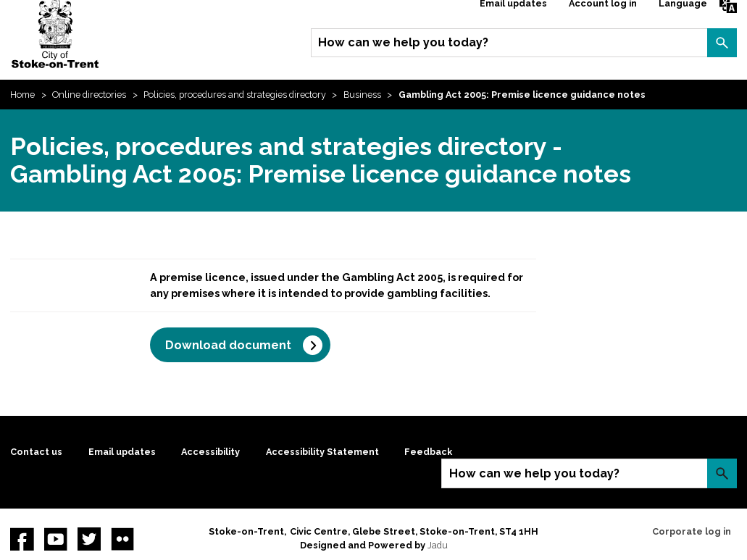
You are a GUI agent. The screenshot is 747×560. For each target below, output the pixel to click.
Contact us (36, 452)
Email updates (122, 452)
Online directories (89, 95)
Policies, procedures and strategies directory (235, 95)
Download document (228, 345)
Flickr (122, 539)
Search (722, 43)
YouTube (56, 539)
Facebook (22, 539)
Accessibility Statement (322, 452)
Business (362, 95)
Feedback (428, 452)
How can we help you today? (403, 42)
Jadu (438, 545)
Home (22, 95)
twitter (89, 539)
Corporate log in (692, 531)
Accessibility (210, 452)
